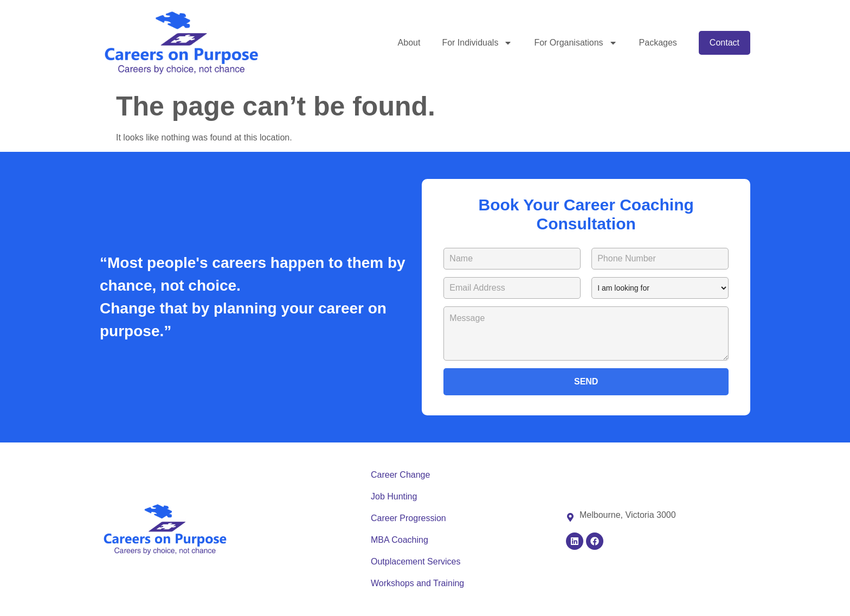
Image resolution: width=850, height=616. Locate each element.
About (409, 43)
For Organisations (575, 43)
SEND (586, 381)
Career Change (400, 475)
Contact (725, 43)
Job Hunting (394, 496)
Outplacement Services (416, 562)
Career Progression (408, 518)
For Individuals (477, 43)
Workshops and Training (417, 583)
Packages (658, 43)
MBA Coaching (400, 540)
